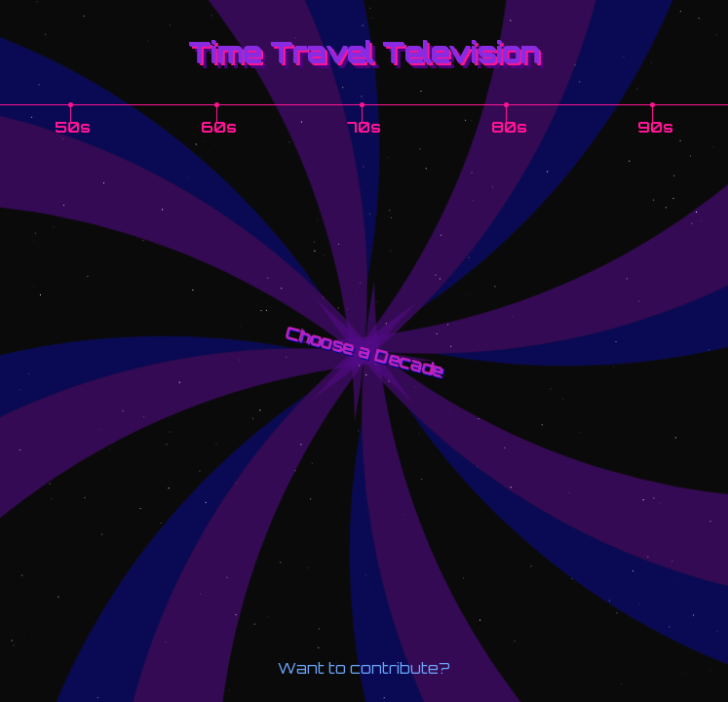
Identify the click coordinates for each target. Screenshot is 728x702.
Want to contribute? (364, 668)
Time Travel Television (364, 52)
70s (364, 127)
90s (655, 127)
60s (219, 127)
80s (509, 127)
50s (73, 127)
